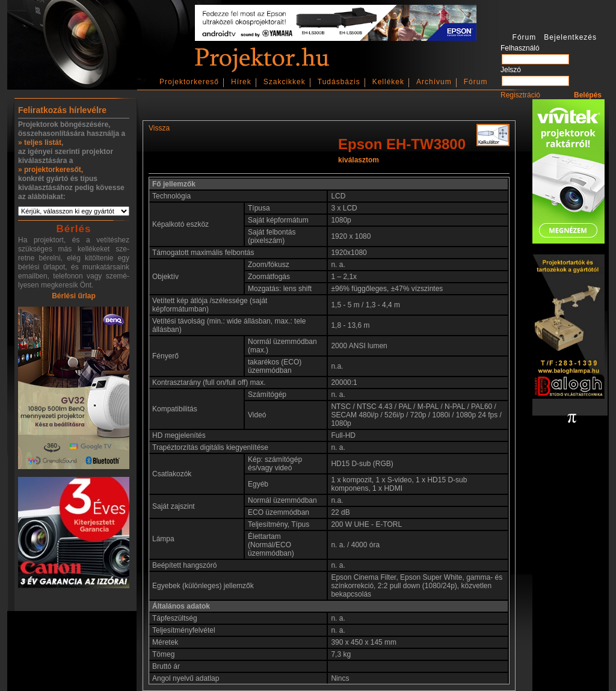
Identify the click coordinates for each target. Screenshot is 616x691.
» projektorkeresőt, (51, 170)
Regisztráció (520, 95)
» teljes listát (40, 143)
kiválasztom (359, 160)
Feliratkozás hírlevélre (62, 110)
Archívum (434, 82)
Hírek (241, 82)
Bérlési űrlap (74, 296)
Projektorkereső (189, 82)
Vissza (159, 128)
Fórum (476, 82)
